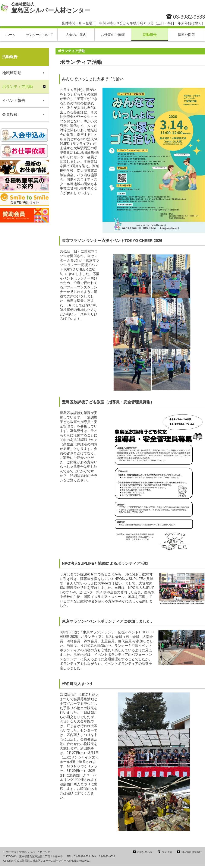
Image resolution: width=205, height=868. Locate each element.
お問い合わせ (145, 852)
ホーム (10, 35)
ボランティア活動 (18, 87)
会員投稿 (10, 114)
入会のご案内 (76, 35)
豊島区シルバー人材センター (51, 8)
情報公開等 (186, 35)
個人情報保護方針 (192, 852)
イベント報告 (14, 101)
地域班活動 (12, 73)
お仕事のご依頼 (113, 35)
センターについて (39, 35)
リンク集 (167, 852)
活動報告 (150, 35)
